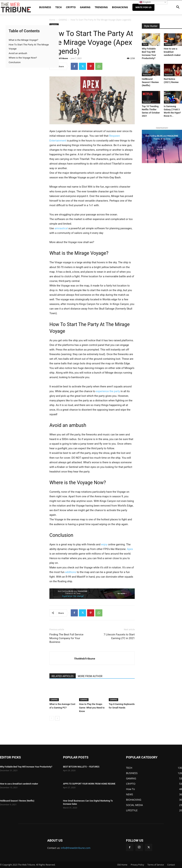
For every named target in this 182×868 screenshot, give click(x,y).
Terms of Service (156, 865)
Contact (171, 865)
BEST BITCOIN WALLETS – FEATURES (81, 767)
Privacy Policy (137, 865)
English (145, 2)
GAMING (85, 7)
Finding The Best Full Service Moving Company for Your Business (66, 638)
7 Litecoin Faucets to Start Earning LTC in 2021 (119, 636)
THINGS (168, 44)
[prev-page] (52, 718)
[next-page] (57, 718)
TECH (58, 7)
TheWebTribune (60, 58)
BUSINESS (45, 7)
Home (52, 20)
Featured (147, 75)
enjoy (104, 544)
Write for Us (143, 7)
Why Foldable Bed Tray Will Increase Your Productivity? (26, 767)
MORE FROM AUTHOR (90, 676)
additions (71, 572)
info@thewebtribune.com (76, 848)
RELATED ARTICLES (63, 676)
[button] (178, 8)
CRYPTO (71, 7)
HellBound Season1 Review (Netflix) (150, 82)
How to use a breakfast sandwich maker (172, 52)
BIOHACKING (120, 7)
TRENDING (101, 7)
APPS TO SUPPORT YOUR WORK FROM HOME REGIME (89, 784)
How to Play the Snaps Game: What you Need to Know (92, 708)
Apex (130, 549)
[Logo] (16, 7)
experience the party (108, 391)
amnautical (61, 228)
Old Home (122, 865)
